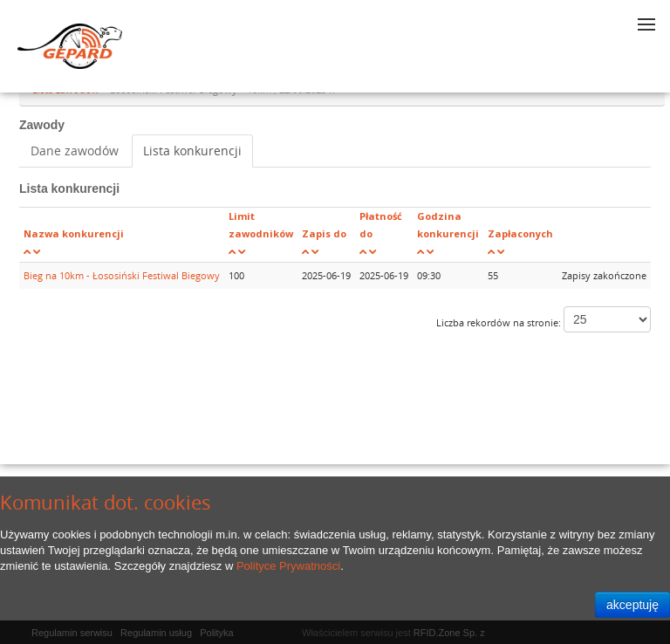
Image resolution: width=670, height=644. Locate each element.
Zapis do (324, 233)
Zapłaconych (520, 233)
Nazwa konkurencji (74, 233)
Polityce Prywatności (288, 566)
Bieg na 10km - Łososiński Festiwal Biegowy (122, 275)
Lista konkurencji (192, 151)
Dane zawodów (75, 151)
